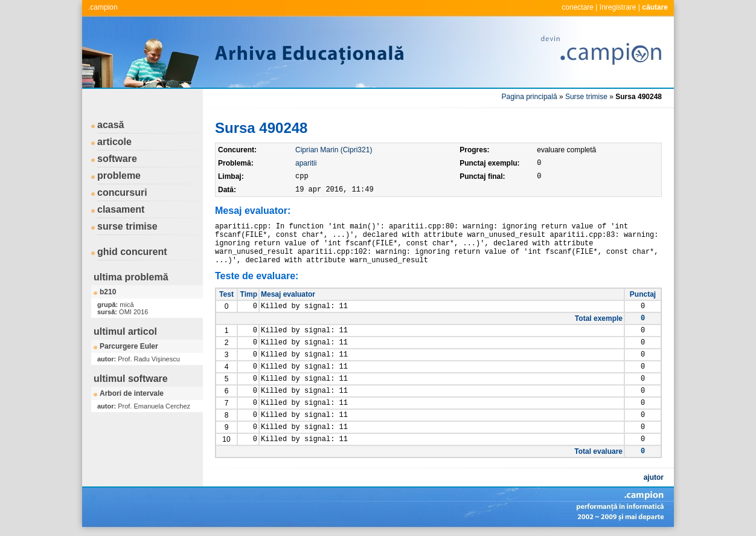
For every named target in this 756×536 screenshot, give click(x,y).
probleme (119, 176)
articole (114, 142)
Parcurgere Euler (129, 346)
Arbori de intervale (132, 393)
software (117, 159)
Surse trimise (586, 97)
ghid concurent (132, 252)
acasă (111, 125)
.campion (103, 7)
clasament (121, 209)
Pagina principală (530, 97)
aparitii (306, 163)
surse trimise (127, 226)
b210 (108, 292)
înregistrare (618, 7)
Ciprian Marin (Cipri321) (334, 150)
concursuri (122, 192)
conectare (578, 7)
